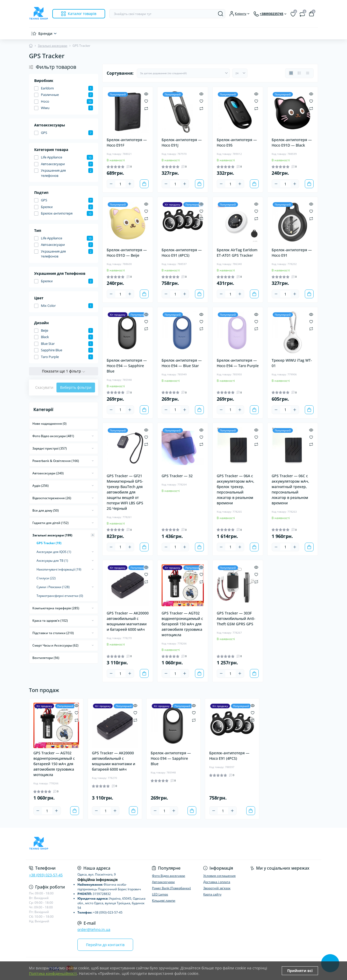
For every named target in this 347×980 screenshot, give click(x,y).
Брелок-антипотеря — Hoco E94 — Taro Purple (238, 363)
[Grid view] (291, 73)
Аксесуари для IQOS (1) (54, 552)
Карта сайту (212, 894)
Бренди (45, 33)
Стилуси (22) (46, 578)
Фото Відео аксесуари (169, 876)
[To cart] (144, 184)
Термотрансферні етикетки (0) (60, 596)
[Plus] (130, 184)
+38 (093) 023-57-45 (46, 875)
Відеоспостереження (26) (52, 498)
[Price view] (308, 73)
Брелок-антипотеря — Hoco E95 (237, 142)
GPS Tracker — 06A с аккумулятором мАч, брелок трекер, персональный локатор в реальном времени (236, 489)
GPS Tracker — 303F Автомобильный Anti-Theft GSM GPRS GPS (236, 618)
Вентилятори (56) (46, 658)
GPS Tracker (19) (49, 543)
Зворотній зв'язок (217, 888)
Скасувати (44, 387)
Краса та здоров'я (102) (50, 621)
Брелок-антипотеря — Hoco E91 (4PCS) (182, 253)
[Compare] (146, 108)
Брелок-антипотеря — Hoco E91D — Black (292, 142)
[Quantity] (120, 184)
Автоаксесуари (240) (48, 473)
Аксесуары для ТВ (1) (52, 561)
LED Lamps (160, 894)
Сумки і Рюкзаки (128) (53, 587)
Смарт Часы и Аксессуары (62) (55, 645)
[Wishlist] (146, 101)
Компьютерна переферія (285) (56, 608)
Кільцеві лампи (164, 901)
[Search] (221, 14)
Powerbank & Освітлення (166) (56, 461)
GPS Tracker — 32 (177, 476)
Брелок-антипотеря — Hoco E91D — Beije (127, 253)
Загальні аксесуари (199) (52, 535)
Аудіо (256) (41, 486)
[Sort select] (183, 73)
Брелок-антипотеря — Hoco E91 (292, 253)
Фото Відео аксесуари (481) (53, 436)
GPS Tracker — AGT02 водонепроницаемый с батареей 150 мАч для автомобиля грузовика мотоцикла (182, 624)
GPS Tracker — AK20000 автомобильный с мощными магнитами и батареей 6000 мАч (128, 621)
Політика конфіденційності (53, 973)
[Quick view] (146, 94)
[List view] (299, 73)
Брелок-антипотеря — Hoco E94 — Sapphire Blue (127, 366)
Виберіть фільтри (76, 387)
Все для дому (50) (46, 510)
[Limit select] (240, 73)
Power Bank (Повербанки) (171, 888)
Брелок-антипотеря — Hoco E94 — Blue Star (182, 363)
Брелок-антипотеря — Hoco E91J (182, 142)
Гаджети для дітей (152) (50, 523)
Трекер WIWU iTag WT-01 (292, 363)
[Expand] (93, 436)
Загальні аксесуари (53, 46)
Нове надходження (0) (49, 424)
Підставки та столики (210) (53, 633)
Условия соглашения (219, 876)
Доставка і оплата (217, 882)
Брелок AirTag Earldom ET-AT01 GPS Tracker (237, 253)
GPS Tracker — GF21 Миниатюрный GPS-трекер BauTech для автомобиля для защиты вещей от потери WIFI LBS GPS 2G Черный (125, 492)
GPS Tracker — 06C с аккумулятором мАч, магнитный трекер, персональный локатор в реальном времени (290, 489)
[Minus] (111, 184)
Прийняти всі (300, 971)
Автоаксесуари (163, 882)
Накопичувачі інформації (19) (59, 569)
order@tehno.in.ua (94, 929)
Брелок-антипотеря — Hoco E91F (127, 142)
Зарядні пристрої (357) (50, 448)
